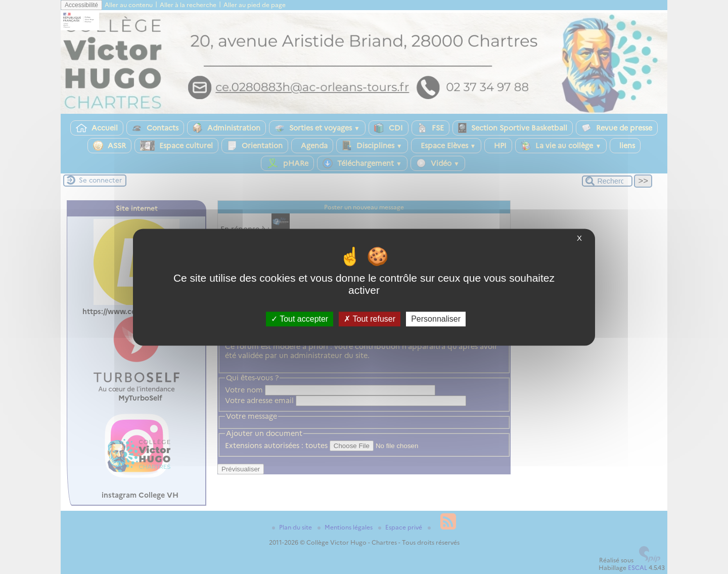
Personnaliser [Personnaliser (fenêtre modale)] (436, 319)
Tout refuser (370, 319)
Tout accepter (300, 319)
